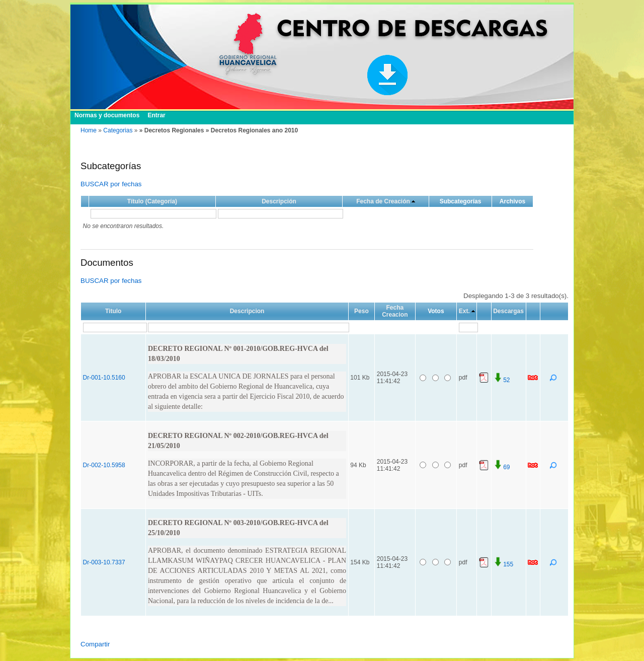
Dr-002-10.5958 (104, 465)
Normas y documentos (107, 115)
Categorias (118, 130)
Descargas (508, 311)
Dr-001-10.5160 (104, 378)
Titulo (113, 311)
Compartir (95, 644)
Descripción (279, 201)
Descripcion (247, 311)
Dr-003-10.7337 (104, 562)
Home (89, 130)
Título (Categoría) (152, 201)
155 (503, 564)
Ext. (464, 311)
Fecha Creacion (395, 311)
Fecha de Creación (383, 201)
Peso (361, 311)
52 (501, 380)
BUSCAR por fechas (111, 184)
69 (501, 467)
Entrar (156, 115)
